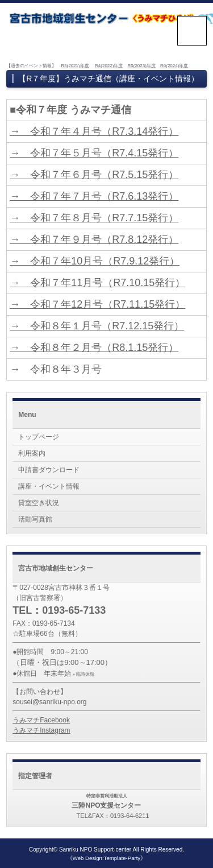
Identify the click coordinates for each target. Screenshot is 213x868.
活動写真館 (35, 519)
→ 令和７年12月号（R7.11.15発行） (97, 304)
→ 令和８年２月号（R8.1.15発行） (94, 348)
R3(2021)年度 (75, 66)
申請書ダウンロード (49, 470)
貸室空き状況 (39, 503)
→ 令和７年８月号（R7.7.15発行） (94, 218)
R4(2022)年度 (109, 66)
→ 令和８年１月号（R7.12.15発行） (97, 326)
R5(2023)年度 (141, 66)
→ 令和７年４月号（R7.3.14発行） (94, 131)
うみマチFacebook (41, 720)
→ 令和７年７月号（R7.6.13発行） (94, 196)
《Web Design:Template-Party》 (106, 858)
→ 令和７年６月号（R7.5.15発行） (94, 175)
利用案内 (32, 453)
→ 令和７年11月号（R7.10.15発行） (97, 283)
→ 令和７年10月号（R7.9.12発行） (95, 261)
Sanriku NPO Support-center (95, 850)
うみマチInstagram (41, 730)
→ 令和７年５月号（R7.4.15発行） (94, 153)
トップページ (39, 437)
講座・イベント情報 (49, 486)
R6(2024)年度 (174, 66)
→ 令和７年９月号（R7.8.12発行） (94, 239)
